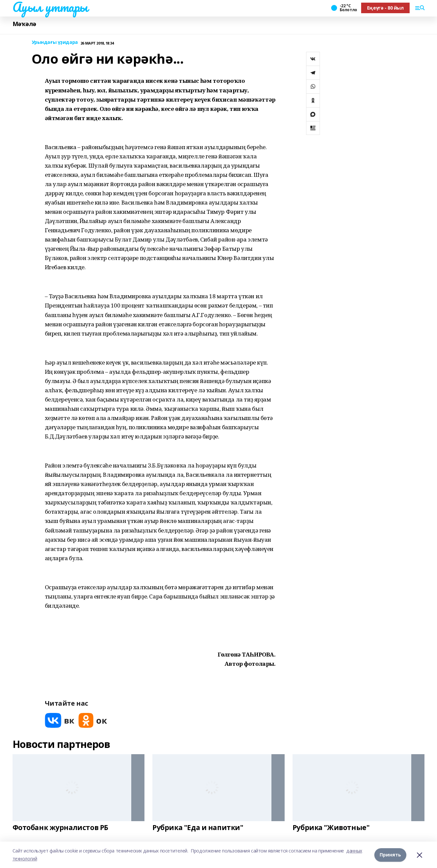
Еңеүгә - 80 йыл (385, 8)
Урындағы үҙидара (55, 42)
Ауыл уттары (50, 7)
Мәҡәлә (24, 24)
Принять (390, 855)
